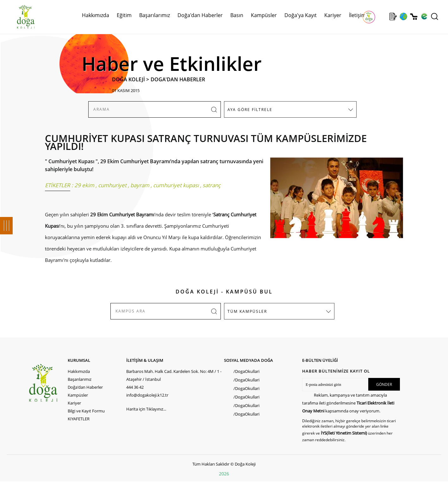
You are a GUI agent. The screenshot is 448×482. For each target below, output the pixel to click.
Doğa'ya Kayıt (301, 15)
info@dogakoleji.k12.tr (147, 395)
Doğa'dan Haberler (200, 15)
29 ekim (84, 185)
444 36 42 (135, 387)
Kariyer (333, 15)
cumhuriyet (112, 185)
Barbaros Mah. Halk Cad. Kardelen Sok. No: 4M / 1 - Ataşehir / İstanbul (174, 375)
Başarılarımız (155, 15)
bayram (140, 185)
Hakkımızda (96, 15)
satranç (212, 185)
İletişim (358, 15)
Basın (237, 15)
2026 (224, 474)
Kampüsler (264, 15)
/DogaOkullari (246, 371)
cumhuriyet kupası (176, 185)
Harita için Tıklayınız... (146, 409)
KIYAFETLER (79, 419)
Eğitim (124, 15)
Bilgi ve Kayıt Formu (86, 411)
